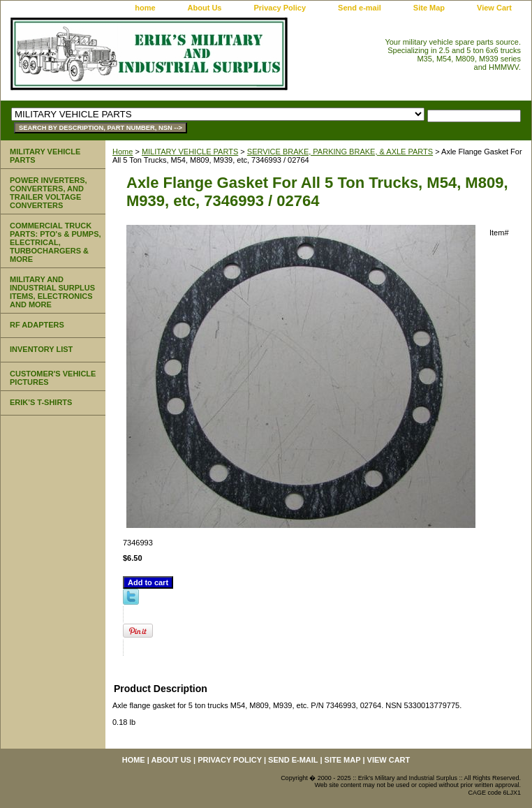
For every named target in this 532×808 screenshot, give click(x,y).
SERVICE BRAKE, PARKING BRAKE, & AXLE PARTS (340, 152)
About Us (205, 8)
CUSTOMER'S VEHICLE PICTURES (53, 378)
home (145, 8)
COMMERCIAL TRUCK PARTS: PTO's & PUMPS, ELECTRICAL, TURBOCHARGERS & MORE (56, 242)
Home (123, 152)
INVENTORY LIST (41, 349)
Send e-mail (360, 8)
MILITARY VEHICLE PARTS (190, 152)
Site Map (429, 8)
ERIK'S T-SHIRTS (41, 402)
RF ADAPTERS (37, 325)
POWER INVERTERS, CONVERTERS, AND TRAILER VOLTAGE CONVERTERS (49, 193)
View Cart (494, 8)
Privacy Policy (280, 8)
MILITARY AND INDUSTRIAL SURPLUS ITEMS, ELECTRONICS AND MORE (52, 292)
